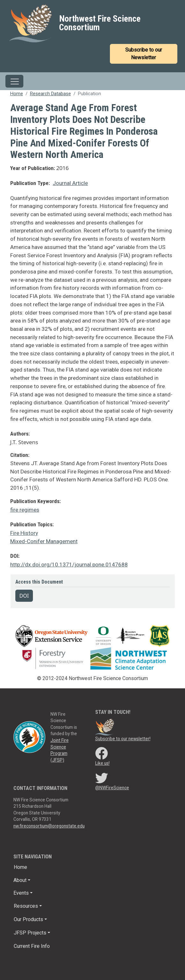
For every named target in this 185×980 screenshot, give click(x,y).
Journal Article (70, 183)
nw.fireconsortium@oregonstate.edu (49, 826)
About (20, 880)
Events (21, 893)
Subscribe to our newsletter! (123, 739)
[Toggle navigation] (14, 81)
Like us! (102, 763)
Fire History (24, 533)
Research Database (50, 94)
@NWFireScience (112, 788)
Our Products (28, 919)
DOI (24, 596)
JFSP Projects (30, 933)
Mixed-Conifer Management (44, 541)
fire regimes (25, 510)
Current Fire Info (32, 946)
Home (17, 94)
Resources (26, 906)
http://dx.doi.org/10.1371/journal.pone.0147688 (69, 565)
